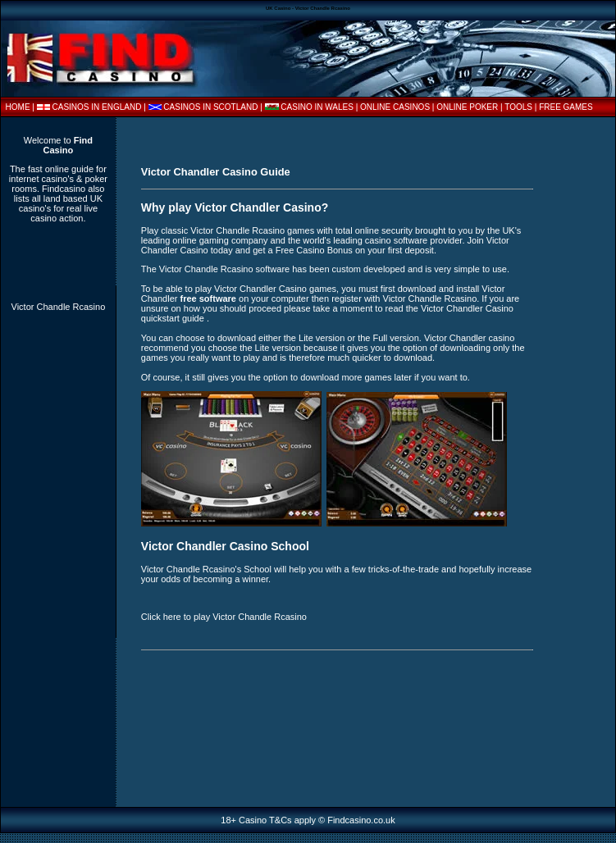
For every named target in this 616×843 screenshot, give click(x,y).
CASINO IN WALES (317, 107)
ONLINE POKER (467, 107)
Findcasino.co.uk (361, 820)
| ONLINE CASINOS (394, 107)
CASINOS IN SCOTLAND (210, 107)
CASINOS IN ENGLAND (97, 107)
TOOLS (518, 107)
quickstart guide (174, 318)
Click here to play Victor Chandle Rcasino (224, 617)
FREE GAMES (566, 107)
